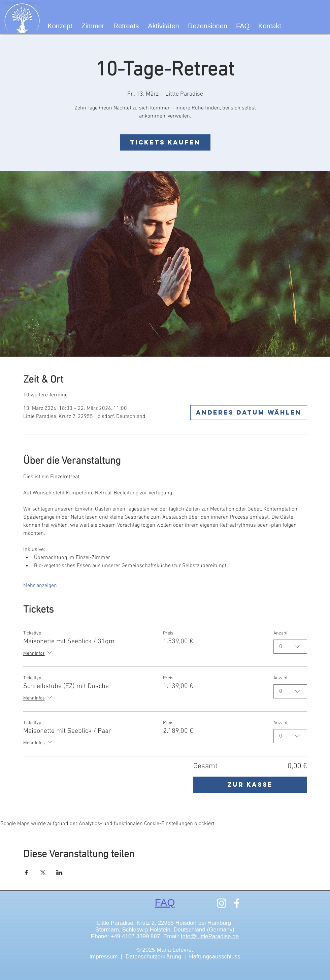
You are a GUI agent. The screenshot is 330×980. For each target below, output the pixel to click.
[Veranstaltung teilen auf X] (43, 873)
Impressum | (107, 957)
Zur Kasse (250, 785)
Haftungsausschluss (214, 957)
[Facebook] (237, 903)
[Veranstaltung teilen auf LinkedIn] (59, 873)
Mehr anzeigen (40, 586)
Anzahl (280, 633)
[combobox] (290, 647)
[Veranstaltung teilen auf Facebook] (26, 873)
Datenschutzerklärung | (157, 957)
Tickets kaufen (165, 142)
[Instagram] (222, 903)
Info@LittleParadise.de (210, 936)
